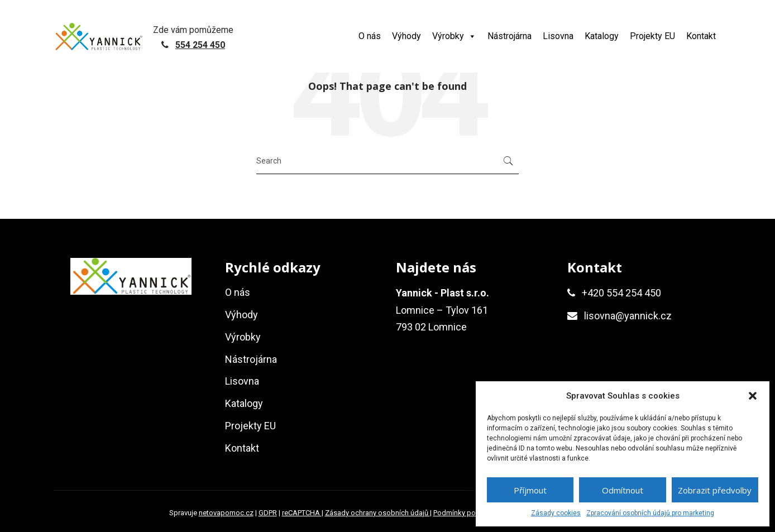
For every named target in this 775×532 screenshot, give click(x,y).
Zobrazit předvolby (715, 490)
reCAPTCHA (302, 513)
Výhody (406, 36)
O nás (370, 36)
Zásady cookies (556, 513)
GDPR (268, 513)
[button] (753, 396)
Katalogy (602, 36)
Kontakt (701, 36)
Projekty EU (652, 36)
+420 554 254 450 (621, 293)
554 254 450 (200, 45)
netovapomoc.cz (226, 513)
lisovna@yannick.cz (628, 316)
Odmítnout (623, 490)
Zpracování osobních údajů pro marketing (650, 513)
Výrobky (454, 36)
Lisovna (558, 36)
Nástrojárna (510, 36)
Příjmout (530, 490)
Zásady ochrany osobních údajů (377, 513)
